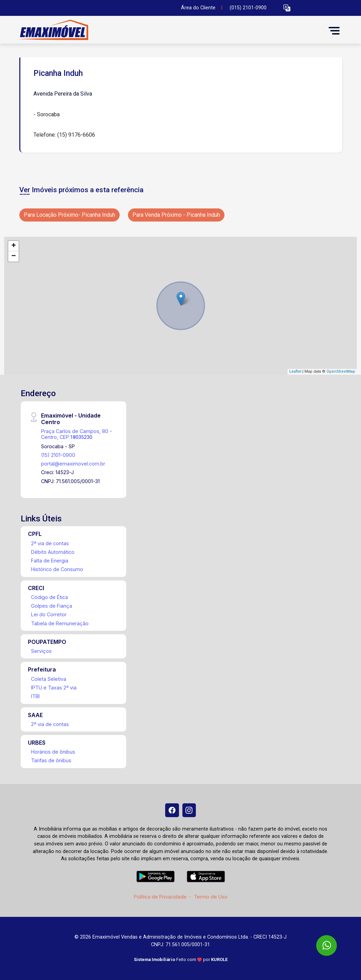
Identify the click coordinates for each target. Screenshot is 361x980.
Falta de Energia (50, 561)
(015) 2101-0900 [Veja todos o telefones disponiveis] (248, 8)
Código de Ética (49, 597)
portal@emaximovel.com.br (73, 464)
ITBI (35, 696)
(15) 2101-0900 (58, 455)
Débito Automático (53, 552)
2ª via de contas (50, 543)
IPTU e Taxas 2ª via (54, 688)
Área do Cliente (198, 8)
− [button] (14, 256)
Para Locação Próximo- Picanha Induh (69, 215)
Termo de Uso (211, 897)
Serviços (41, 651)
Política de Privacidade (160, 897)
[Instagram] (189, 810)
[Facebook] (172, 810)
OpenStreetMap (341, 371)
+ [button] (14, 246)
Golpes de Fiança (52, 606)
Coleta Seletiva (49, 679)
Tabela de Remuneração (60, 623)
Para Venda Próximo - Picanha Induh (176, 215)
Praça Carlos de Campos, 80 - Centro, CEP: (77, 434)
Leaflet (295, 371)
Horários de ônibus (53, 752)
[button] (287, 8)
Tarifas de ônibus (51, 760)
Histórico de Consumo (57, 569)
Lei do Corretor (49, 614)
